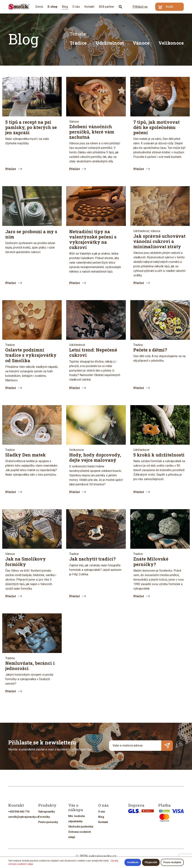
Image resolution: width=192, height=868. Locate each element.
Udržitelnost (110, 43)
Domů (39, 7)
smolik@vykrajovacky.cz (24, 817)
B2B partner (106, 7)
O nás (76, 7)
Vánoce (141, 43)
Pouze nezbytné (172, 862)
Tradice (78, 43)
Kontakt (89, 7)
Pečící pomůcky (48, 822)
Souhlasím (133, 862)
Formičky (44, 817)
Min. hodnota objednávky (76, 819)
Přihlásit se (138, 7)
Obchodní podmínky (81, 827)
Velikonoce (171, 43)
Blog (65, 7)
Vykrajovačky (46, 812)
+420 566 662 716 (19, 812)
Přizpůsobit (151, 862)
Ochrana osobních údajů (80, 834)
